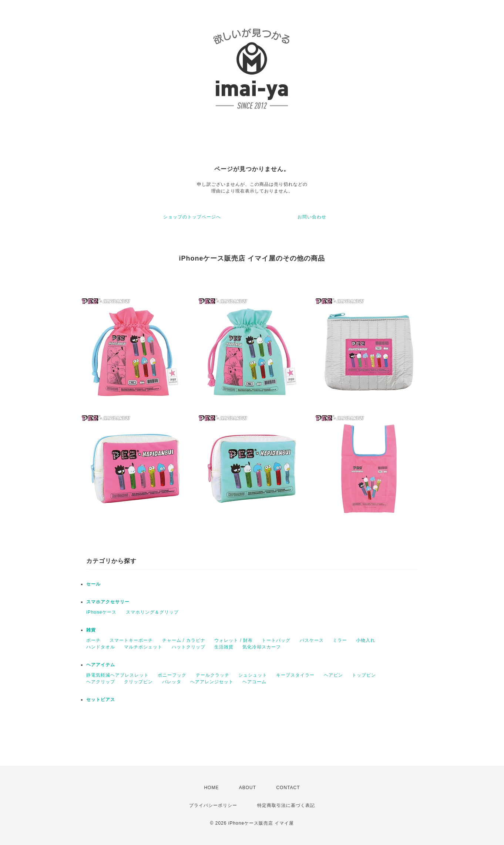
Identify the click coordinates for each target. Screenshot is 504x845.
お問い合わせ (312, 217)
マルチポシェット (143, 647)
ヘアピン (333, 675)
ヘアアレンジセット (212, 682)
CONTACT (288, 788)
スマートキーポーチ (131, 640)
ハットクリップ (189, 647)
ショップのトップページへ (192, 217)
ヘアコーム (254, 682)
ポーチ (93, 640)
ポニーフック (172, 675)
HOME (211, 788)
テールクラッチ (213, 675)
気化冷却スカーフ (262, 647)
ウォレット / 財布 (233, 640)
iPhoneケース (101, 612)
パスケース (312, 640)
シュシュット (253, 675)
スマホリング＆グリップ (152, 612)
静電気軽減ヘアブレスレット (117, 675)
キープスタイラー (295, 675)
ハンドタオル (101, 647)
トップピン (364, 675)
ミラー (340, 640)
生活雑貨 (224, 647)
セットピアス (101, 700)
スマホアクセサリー (108, 602)
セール (93, 584)
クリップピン (138, 682)
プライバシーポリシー (213, 805)
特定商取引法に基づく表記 (286, 805)
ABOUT (248, 788)
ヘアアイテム (101, 665)
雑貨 (91, 630)
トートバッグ (276, 640)
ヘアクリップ (101, 682)
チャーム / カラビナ (184, 640)
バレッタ (172, 682)
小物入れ (366, 640)
